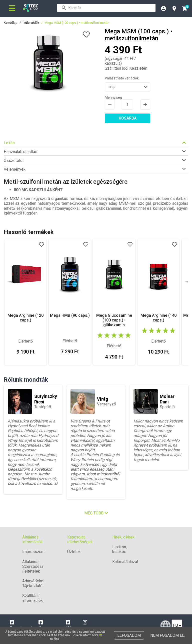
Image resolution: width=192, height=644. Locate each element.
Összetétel (14, 160)
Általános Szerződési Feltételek (32, 566)
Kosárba (128, 118)
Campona (49, 626)
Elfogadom (129, 635)
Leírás (9, 143)
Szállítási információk (32, 598)
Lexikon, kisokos (119, 549)
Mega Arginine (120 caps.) (25, 318)
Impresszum (33, 552)
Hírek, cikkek (123, 537)
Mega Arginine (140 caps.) (158, 318)
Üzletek (74, 552)
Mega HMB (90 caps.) (70, 315)
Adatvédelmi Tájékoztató (33, 583)
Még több (96, 513)
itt (101, 635)
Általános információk (32, 540)
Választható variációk (122, 78)
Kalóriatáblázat (125, 562)
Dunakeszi (21, 626)
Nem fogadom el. (168, 635)
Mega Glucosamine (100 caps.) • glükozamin (114, 320)
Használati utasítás (20, 152)
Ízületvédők (31, 23)
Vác (70, 626)
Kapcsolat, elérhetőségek (80, 540)
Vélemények (15, 169)
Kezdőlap (11, 23)
